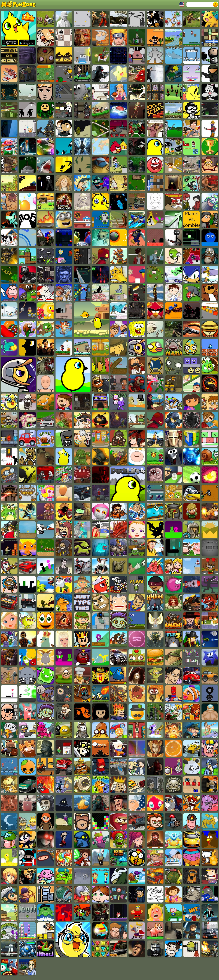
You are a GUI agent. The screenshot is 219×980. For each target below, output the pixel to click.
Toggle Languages (182, 5)
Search (216, 4)
